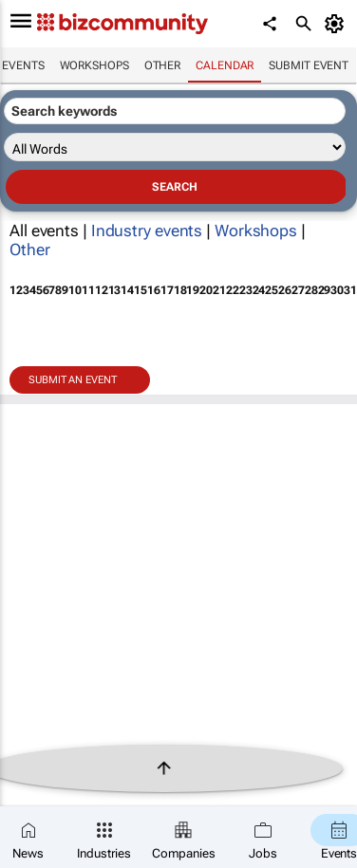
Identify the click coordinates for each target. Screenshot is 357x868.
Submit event (309, 65)
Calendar (225, 65)
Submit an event (73, 380)
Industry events (147, 231)
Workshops (94, 65)
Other (163, 65)
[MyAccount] (338, 24)
